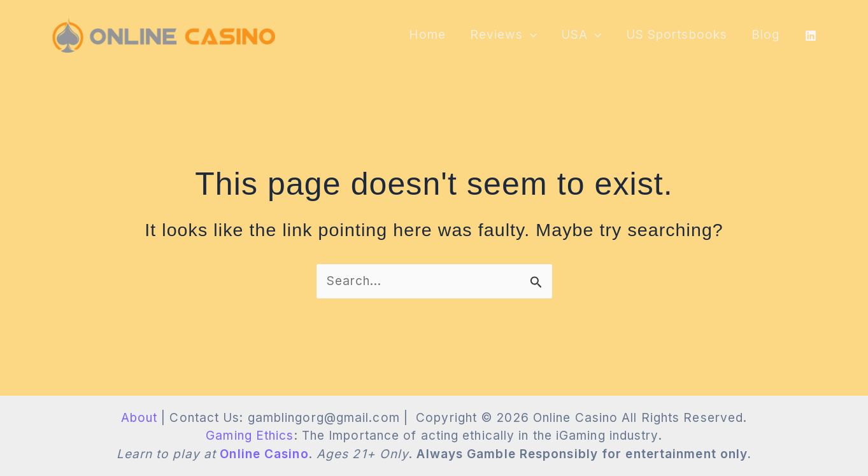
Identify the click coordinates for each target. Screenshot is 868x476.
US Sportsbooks (677, 35)
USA (581, 35)
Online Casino (264, 454)
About (139, 418)
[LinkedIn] (811, 36)
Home (427, 35)
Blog (765, 35)
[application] (530, 35)
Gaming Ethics (250, 436)
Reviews (503, 35)
